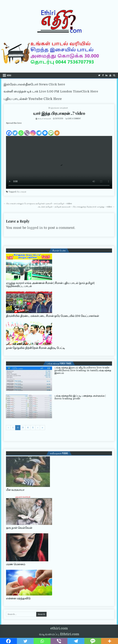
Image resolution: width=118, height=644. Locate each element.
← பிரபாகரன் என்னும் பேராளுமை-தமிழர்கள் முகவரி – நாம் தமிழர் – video (38, 204)
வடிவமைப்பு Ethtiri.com (59, 634)
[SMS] (51, 130)
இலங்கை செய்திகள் (59, 108)
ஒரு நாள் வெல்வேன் (19, 528)
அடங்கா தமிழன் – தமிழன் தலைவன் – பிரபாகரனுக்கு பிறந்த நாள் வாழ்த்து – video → (76, 207)
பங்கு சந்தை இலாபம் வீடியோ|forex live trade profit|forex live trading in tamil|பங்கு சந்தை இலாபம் (83, 370)
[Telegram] (39, 130)
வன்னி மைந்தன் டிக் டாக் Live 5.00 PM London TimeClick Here (51, 91)
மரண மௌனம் (16, 564)
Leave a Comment (74, 118)
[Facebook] (9, 130)
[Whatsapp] (21, 130)
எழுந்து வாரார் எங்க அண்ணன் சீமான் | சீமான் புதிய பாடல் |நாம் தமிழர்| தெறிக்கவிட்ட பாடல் (50, 285)
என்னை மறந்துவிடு (18, 598)
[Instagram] (33, 130)
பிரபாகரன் (21, 192)
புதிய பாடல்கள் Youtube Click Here (33, 99)
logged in (35, 228)
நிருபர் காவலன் (44, 118)
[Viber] (27, 130)
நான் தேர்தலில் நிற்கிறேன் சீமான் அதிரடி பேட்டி (35, 348)
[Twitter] (15, 130)
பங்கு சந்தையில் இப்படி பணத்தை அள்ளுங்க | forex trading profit (80, 397)
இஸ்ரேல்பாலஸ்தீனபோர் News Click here (34, 84)
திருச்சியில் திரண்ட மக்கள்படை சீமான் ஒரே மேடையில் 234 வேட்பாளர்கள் (52, 316)
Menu (9, 75)
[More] (57, 130)
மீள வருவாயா (15, 490)
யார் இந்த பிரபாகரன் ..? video (59, 113)
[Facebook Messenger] (45, 130)
